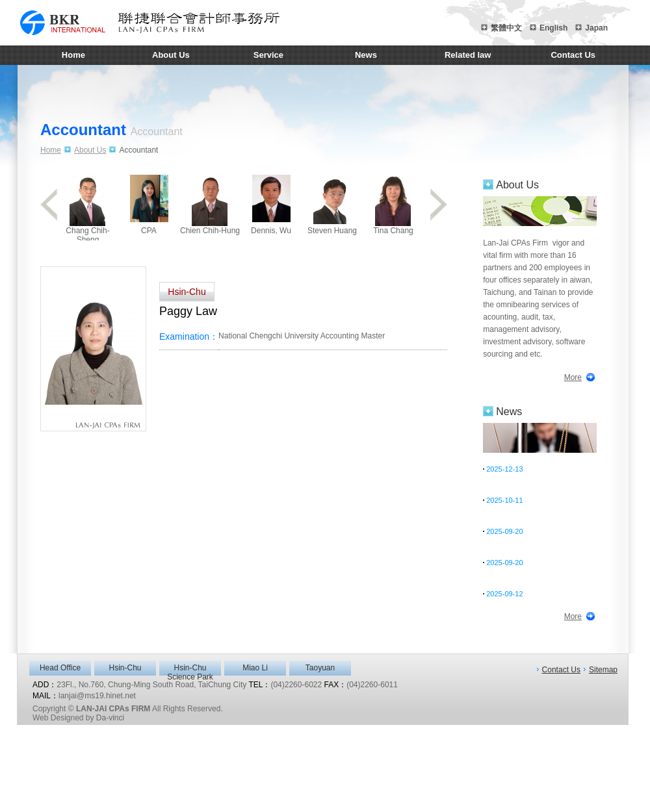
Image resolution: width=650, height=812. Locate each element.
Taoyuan (320, 668)
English (553, 28)
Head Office (60, 668)
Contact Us (573, 55)
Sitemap (603, 670)
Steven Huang (332, 204)
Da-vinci (110, 718)
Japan (596, 28)
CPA (149, 204)
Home (73, 55)
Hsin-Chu (125, 668)
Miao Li (255, 668)
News (366, 55)
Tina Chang (393, 204)
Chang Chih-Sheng (87, 206)
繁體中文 (506, 28)
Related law (468, 55)
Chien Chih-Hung (210, 204)
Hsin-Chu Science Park (190, 669)
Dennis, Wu (271, 204)
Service (268, 55)
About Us (171, 55)
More (573, 377)
